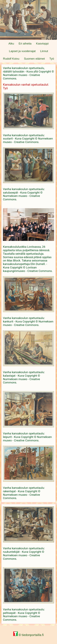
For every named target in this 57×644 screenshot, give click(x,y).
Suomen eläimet (34, 59)
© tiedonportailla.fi (28, 635)
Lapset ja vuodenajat (22, 51)
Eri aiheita (25, 44)
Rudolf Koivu (11, 59)
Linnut (44, 51)
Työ (52, 59)
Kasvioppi (42, 44)
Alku (11, 44)
